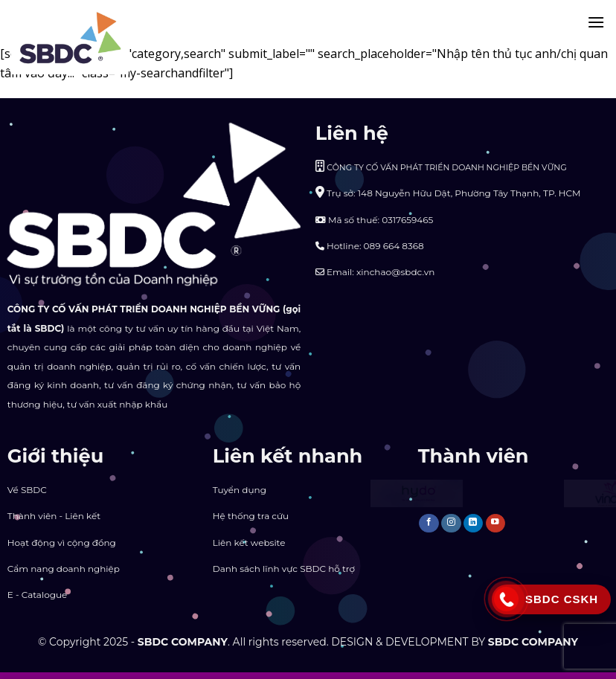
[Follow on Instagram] (451, 524)
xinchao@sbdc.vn (395, 272)
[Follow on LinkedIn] (474, 524)
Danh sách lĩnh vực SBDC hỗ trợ (284, 569)
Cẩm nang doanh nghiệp (64, 569)
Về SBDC (27, 490)
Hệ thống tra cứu (251, 516)
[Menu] (596, 22)
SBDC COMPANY (183, 642)
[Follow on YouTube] (496, 524)
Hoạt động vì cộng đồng (62, 543)
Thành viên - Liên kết (54, 516)
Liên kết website (249, 543)
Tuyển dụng (240, 490)
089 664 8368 (394, 246)
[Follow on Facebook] (429, 524)
